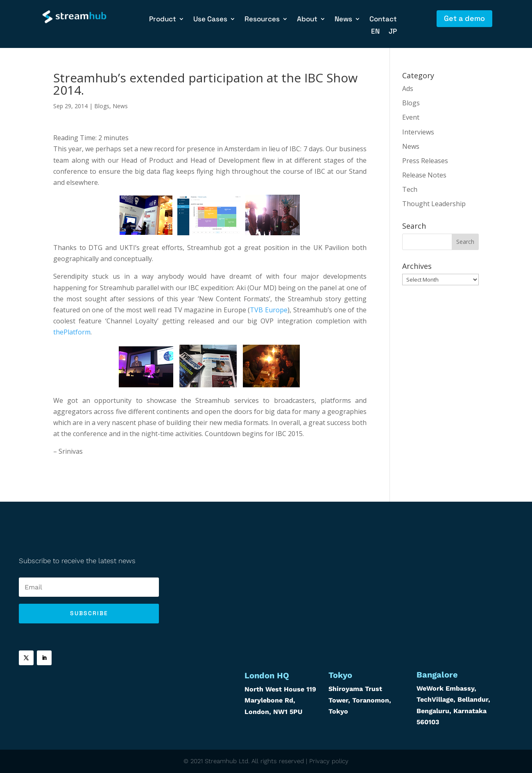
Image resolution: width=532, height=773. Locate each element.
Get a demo (464, 18)
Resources (262, 20)
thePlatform (72, 332)
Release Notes (424, 175)
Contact (383, 20)
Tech (410, 189)
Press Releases (425, 161)
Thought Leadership (434, 204)
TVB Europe (269, 310)
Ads (408, 89)
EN (375, 32)
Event (411, 117)
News (343, 20)
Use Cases (210, 20)
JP (393, 32)
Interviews (418, 132)
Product (163, 20)
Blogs (102, 106)
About (307, 20)
